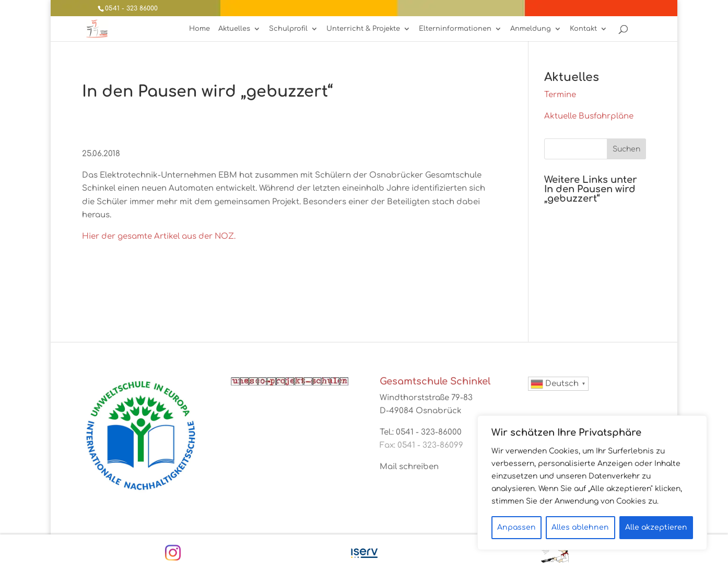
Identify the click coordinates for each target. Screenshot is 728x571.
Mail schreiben (409, 467)
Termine (560, 95)
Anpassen (516, 527)
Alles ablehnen (580, 527)
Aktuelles (234, 29)
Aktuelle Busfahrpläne (589, 116)
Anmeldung (531, 29)
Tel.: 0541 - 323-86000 (421, 432)
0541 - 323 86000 (131, 8)
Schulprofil (288, 29)
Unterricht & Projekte (363, 29)
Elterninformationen (455, 29)
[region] (592, 483)
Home (199, 29)
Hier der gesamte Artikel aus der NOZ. (159, 236)
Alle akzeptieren (656, 527)
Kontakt (583, 29)
